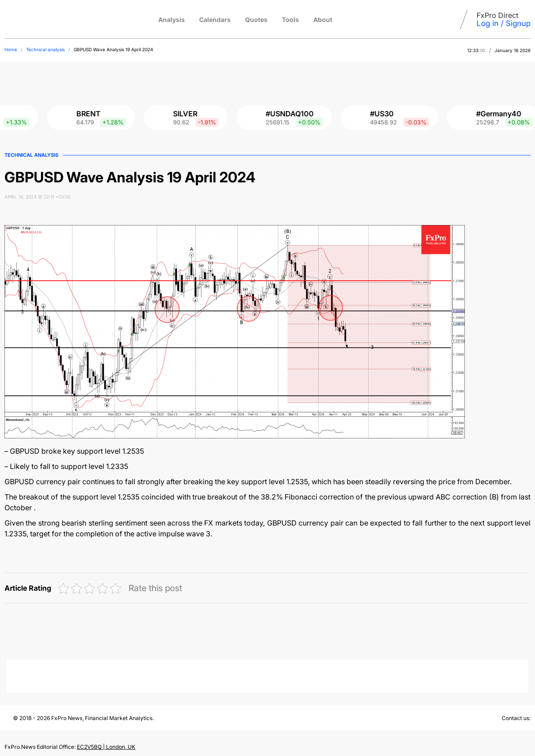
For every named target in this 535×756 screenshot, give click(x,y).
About (323, 20)
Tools (290, 20)
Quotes (256, 20)
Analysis (172, 20)
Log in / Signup (504, 23)
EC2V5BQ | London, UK (106, 747)
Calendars (215, 20)
